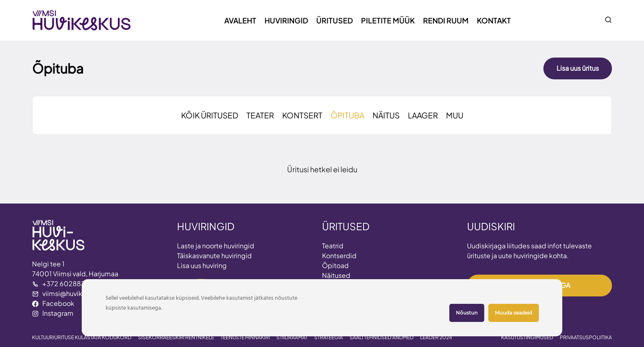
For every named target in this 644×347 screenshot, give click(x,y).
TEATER (260, 115)
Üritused (335, 20)
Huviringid (286, 20)
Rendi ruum (446, 20)
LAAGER (423, 115)
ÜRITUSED (346, 226)
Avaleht (240, 20)
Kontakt (494, 20)
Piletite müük (388, 20)
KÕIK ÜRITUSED (210, 115)
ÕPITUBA (347, 115)
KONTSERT (302, 115)
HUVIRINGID (206, 226)
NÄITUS (386, 115)
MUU (455, 115)
